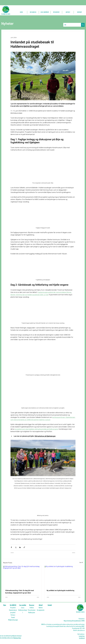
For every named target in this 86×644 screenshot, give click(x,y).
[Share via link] (24, 547)
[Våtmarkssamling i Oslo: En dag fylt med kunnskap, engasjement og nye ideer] (22, 576)
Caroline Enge (82, 636)
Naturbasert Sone (17, 638)
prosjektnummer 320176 (79, 621)
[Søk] (71, 25)
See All (81, 562)
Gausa (23, 608)
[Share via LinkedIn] (20, 547)
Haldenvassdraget (23, 611)
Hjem (5, 605)
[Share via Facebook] (11, 547)
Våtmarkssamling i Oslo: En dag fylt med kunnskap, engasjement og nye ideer (20, 592)
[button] (33, 12)
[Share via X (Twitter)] (16, 547)
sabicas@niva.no (81, 630)
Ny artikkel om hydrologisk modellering (60, 591)
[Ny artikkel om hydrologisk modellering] (64, 576)
